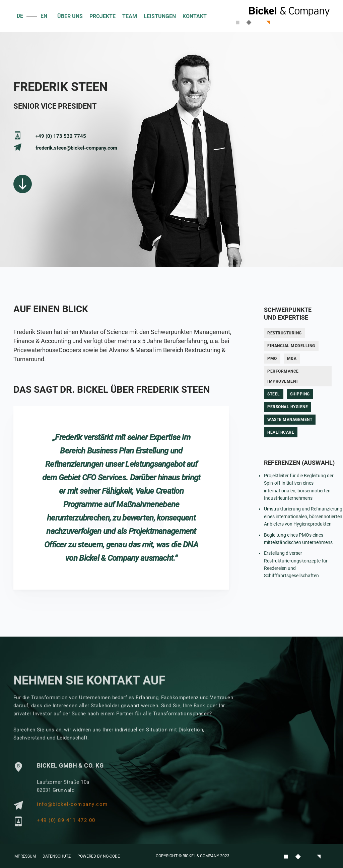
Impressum (25, 856)
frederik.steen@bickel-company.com (76, 148)
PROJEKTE (102, 16)
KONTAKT (195, 16)
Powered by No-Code (99, 856)
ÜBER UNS (70, 16)
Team (130, 16)
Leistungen (160, 16)
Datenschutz (57, 856)
